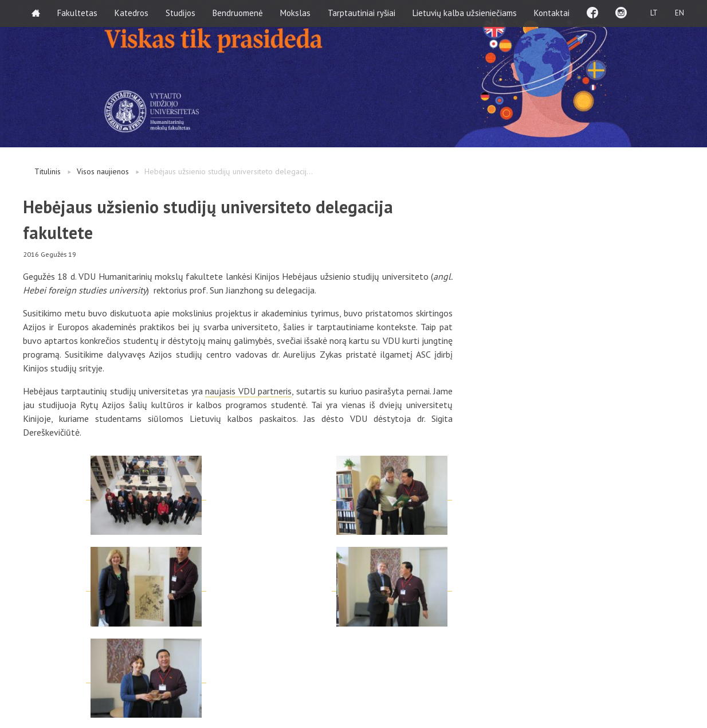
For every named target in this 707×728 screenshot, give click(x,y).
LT (654, 13)
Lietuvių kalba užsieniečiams (465, 13)
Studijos (180, 13)
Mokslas (295, 13)
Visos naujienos (103, 171)
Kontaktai (552, 13)
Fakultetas (77, 13)
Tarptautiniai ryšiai (362, 13)
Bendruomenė (238, 13)
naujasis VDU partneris (248, 391)
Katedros (131, 13)
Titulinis (48, 171)
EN (679, 13)
